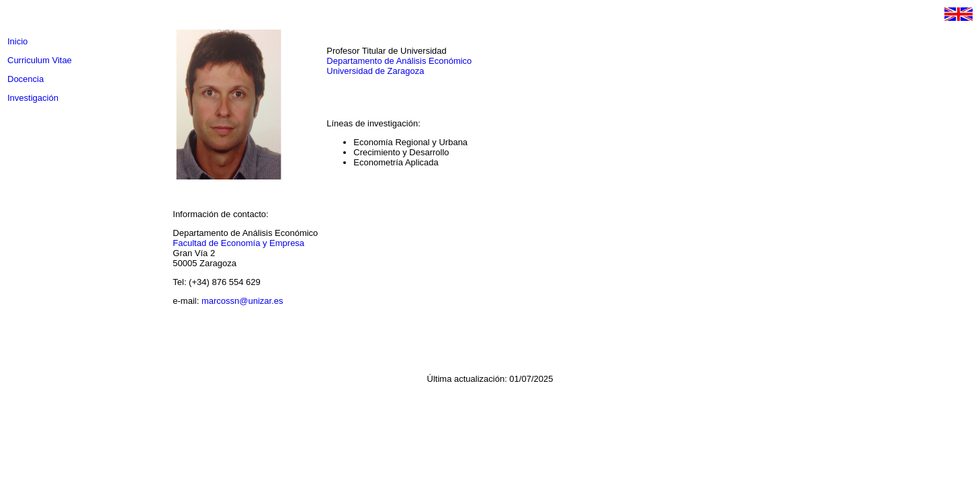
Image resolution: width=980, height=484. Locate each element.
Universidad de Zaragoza (375, 71)
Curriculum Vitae (40, 60)
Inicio (17, 41)
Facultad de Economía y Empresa (238, 243)
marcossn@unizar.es (242, 301)
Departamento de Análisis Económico (399, 61)
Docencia (26, 79)
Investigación (33, 98)
